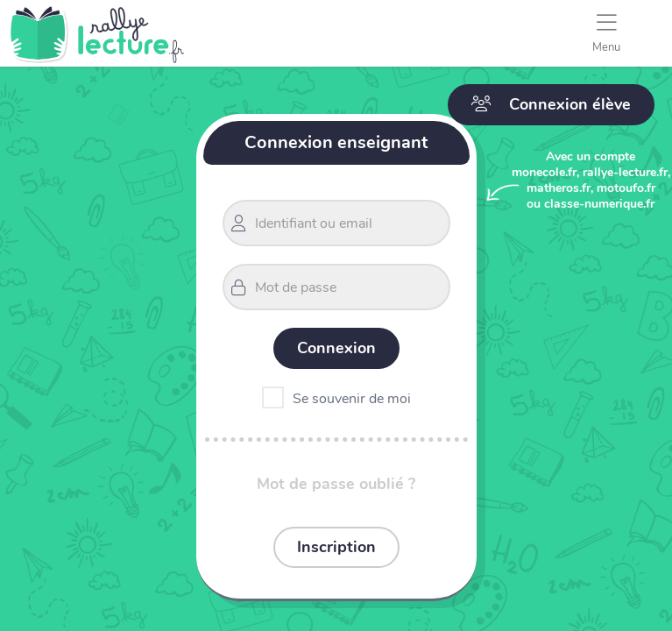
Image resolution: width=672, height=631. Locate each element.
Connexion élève (551, 104)
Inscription (336, 547)
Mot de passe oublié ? (336, 484)
